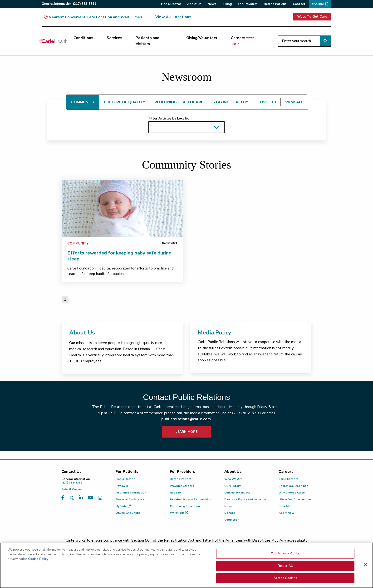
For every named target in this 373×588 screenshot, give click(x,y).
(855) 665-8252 (220, 547)
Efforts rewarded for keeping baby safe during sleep (119, 256)
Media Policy (214, 333)
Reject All (285, 572)
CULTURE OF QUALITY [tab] (125, 102)
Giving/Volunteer (202, 38)
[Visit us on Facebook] (63, 498)
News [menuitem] (212, 4)
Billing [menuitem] (227, 4)
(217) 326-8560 (165, 547)
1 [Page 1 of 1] (65, 300)
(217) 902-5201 (247, 413)
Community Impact (237, 493)
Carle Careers (288, 479)
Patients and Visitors (147, 41)
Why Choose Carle (292, 493)
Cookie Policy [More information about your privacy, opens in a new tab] (38, 565)
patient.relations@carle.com (266, 547)
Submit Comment (74, 489)
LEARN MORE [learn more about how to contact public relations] (186, 432)
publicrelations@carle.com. (186, 419)
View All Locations (173, 17)
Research (177, 493)
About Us (82, 333)
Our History (233, 486)
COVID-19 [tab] (267, 102)
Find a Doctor (125, 479)
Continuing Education (185, 506)
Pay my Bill (123, 486)
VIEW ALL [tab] (294, 102)
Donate (230, 513)
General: (69, 4)
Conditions (83, 38)
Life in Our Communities (295, 499)
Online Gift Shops (128, 513)
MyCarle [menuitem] (318, 4)
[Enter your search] (305, 41)
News (228, 506)
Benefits (285, 506)
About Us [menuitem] (194, 4)
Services (114, 38)
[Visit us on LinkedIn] (81, 498)
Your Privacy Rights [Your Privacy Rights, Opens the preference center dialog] (285, 559)
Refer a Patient (181, 479)
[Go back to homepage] (53, 41)
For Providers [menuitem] (248, 4)
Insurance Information (131, 493)
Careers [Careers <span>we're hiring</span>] (242, 41)
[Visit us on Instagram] (100, 498)
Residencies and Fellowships (191, 499)
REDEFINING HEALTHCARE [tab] (179, 102)
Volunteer (232, 520)
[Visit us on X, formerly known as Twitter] (72, 498)
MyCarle (123, 506)
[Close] (365, 571)
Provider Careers (182, 486)
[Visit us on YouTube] (91, 498)
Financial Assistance (130, 499)
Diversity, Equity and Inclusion (245, 499)
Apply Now (286, 513)
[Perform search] (325, 41)
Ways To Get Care (312, 17)
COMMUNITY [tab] (83, 102)
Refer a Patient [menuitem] (275, 4)
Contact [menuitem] (299, 4)
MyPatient (179, 513)
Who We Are (233, 479)
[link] (122, 209)
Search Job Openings (293, 486)
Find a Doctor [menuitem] (171, 4)
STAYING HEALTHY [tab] (230, 102)
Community (78, 243)
